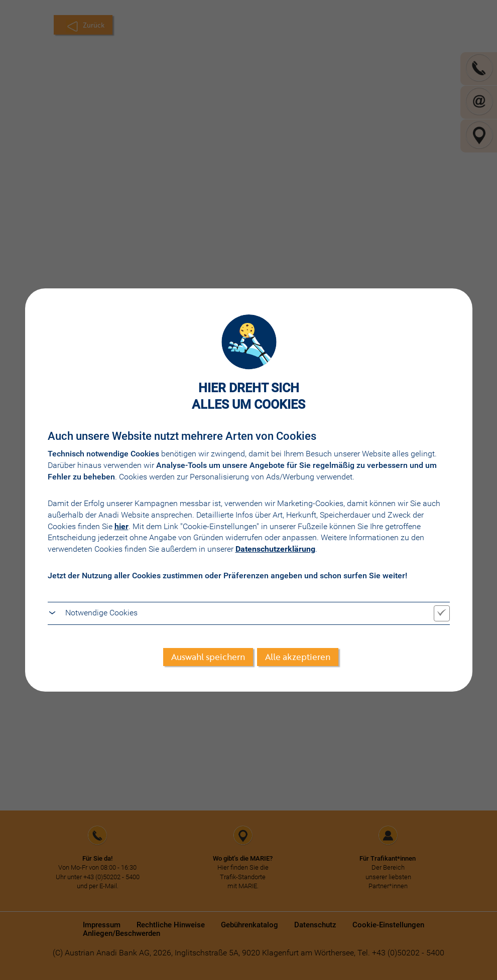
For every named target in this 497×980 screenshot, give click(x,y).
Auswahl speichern (208, 657)
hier (121, 526)
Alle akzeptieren (298, 657)
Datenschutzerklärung (275, 549)
